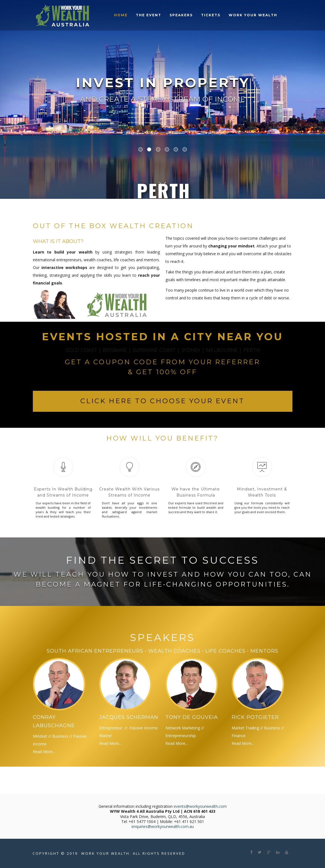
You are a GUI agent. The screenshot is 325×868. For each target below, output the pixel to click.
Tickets (211, 15)
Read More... (44, 752)
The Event (149, 15)
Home (121, 15)
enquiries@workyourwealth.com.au (163, 826)
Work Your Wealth (253, 15)
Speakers (181, 15)
